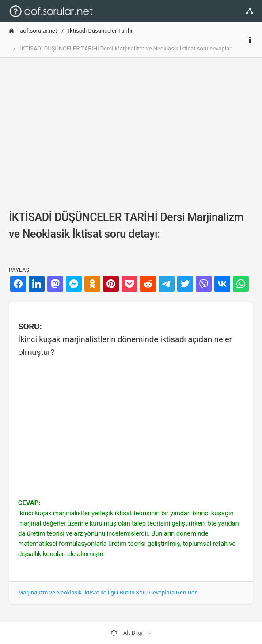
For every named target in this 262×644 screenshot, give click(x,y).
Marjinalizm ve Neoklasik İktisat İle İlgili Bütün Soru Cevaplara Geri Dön (108, 593)
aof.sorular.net (33, 31)
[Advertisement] (131, 127)
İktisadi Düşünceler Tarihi (100, 31)
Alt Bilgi (127, 633)
